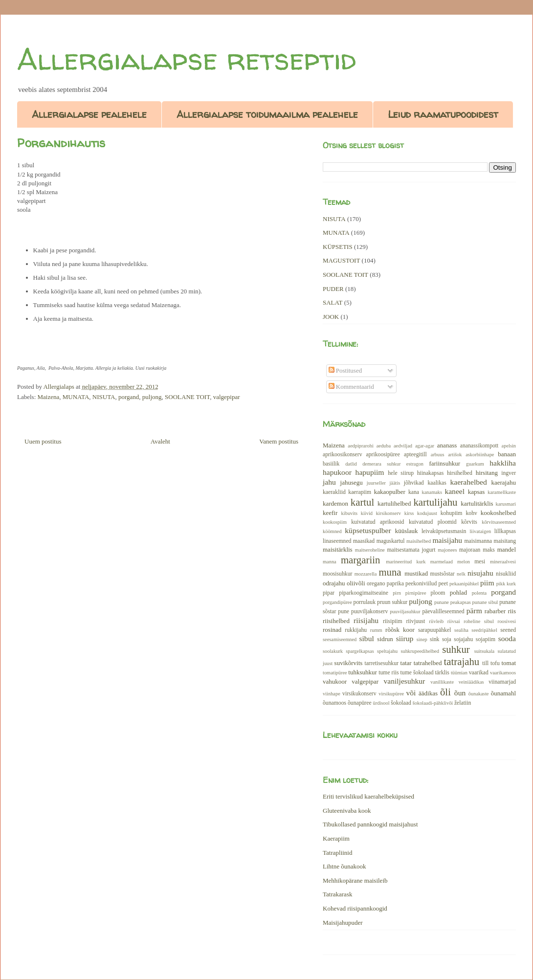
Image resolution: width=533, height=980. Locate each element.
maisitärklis (338, 549)
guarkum (475, 464)
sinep (422, 639)
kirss (409, 513)
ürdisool (381, 703)
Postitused (345, 370)
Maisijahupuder (343, 923)
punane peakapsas (453, 602)
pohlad (458, 592)
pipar (329, 593)
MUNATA (76, 397)
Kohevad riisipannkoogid (355, 908)
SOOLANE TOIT (187, 397)
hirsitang (487, 473)
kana (414, 492)
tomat (509, 663)
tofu (495, 663)
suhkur (456, 649)
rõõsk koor (400, 630)
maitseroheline (370, 550)
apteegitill (415, 455)
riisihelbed (336, 621)
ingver (509, 473)
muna (390, 572)
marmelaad (442, 562)
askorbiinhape (480, 455)
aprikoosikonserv (343, 455)
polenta (479, 593)
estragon (415, 464)
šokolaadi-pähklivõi (433, 703)
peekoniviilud (421, 584)
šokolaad (401, 703)
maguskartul (391, 541)
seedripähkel (484, 630)
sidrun (385, 639)
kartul (363, 502)
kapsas (477, 492)
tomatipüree (335, 673)
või (411, 693)
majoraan (470, 550)
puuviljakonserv (369, 612)
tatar (406, 663)
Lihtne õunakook (344, 866)
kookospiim (335, 522)
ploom (438, 593)
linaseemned (337, 541)
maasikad (364, 541)
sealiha (461, 630)
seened (508, 630)
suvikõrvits (349, 663)
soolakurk (333, 651)
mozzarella (366, 574)
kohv (471, 513)
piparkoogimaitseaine (364, 593)
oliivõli (356, 583)
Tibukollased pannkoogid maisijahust (370, 824)
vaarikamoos (503, 673)
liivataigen (480, 531)
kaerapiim (360, 492)
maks (489, 550)
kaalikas (437, 483)
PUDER (333, 289)
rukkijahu (356, 630)
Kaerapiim (336, 838)
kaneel (455, 491)
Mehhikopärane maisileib (355, 880)
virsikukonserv (359, 694)
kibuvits (350, 513)
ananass (447, 445)
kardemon (335, 503)
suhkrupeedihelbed (420, 651)
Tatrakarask (337, 894)
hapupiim (370, 472)
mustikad (416, 573)
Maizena (49, 397)
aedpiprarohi (361, 446)
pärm (474, 611)
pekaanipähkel (464, 584)
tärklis (442, 673)
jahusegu (352, 482)
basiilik (331, 464)
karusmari (506, 504)
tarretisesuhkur (381, 663)
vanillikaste (442, 682)
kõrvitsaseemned (499, 522)
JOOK (331, 317)
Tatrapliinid (337, 853)
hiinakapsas (431, 473)
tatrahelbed (428, 663)
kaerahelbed (468, 482)
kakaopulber (390, 492)
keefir (330, 513)
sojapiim (486, 639)
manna (330, 562)
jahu (329, 482)
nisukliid (506, 574)
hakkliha (503, 463)
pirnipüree (416, 593)
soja (447, 639)
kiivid (367, 513)
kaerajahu (503, 482)
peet (443, 584)
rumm (376, 630)
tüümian (459, 673)
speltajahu (387, 651)
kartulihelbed (394, 503)
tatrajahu (461, 661)
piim (487, 583)
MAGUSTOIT (341, 260)
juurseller (376, 483)
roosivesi (507, 621)
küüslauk (407, 531)
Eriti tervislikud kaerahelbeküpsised (368, 796)
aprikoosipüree (383, 455)
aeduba (384, 446)
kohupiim (452, 513)
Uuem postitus (43, 441)
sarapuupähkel (435, 630)
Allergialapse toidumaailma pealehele (267, 114)
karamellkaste (502, 492)
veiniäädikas (471, 682)
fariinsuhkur (444, 463)
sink (434, 639)
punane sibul (485, 602)
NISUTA (104, 397)
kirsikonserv (389, 513)
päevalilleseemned (443, 612)
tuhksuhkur (363, 672)
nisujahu (480, 573)
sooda (507, 638)
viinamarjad (502, 682)
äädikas (428, 693)
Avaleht (160, 441)
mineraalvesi (503, 562)
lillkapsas (505, 531)
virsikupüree (391, 694)
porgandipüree (337, 602)
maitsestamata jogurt (411, 550)
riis (512, 611)
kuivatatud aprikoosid (378, 522)
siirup (405, 638)
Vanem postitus (279, 441)
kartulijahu (435, 502)
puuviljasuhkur (405, 612)
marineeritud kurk (406, 562)
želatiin (463, 703)
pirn (397, 593)
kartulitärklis (477, 503)
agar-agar (425, 446)
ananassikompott (479, 446)
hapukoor (337, 472)
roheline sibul (479, 621)
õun (460, 693)
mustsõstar (443, 574)
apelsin (509, 446)
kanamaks (432, 492)
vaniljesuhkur (404, 681)
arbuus (438, 455)
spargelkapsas (360, 651)
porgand (129, 397)
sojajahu (463, 639)
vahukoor (335, 681)
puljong (152, 397)
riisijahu (366, 620)
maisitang (505, 541)
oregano (376, 584)
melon (464, 562)
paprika (395, 584)
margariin (360, 560)
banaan (507, 454)
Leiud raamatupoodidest (443, 114)
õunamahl (503, 693)
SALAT (333, 302)
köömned (332, 531)
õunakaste (479, 694)
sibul (366, 638)
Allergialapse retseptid (187, 59)
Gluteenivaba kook (347, 811)
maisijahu (447, 540)
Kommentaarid (351, 387)
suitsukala (485, 651)
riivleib (436, 621)
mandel (507, 549)
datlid (351, 464)
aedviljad (403, 446)
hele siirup (401, 473)
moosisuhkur (337, 574)
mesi (480, 562)
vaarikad (479, 673)
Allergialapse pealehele (89, 114)
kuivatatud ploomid (433, 522)
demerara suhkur (381, 464)
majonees (447, 550)
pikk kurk (506, 584)
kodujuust (427, 513)
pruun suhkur (392, 602)
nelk (461, 574)
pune (344, 612)
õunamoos (334, 703)
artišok (455, 455)
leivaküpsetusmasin (444, 531)
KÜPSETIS (338, 247)
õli (445, 692)
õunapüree (360, 703)
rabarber (495, 611)
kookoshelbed (498, 513)
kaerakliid (334, 492)
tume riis (389, 673)
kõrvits (469, 522)
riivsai (454, 621)
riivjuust (415, 621)
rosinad (332, 630)
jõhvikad (414, 483)
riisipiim (393, 621)
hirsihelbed (460, 473)
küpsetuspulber (368, 530)
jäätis (395, 483)
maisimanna (478, 541)
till (485, 663)
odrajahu (334, 583)
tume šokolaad (417, 673)
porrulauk (365, 602)
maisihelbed (419, 541)
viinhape (332, 694)
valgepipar (227, 397)
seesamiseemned (340, 639)
